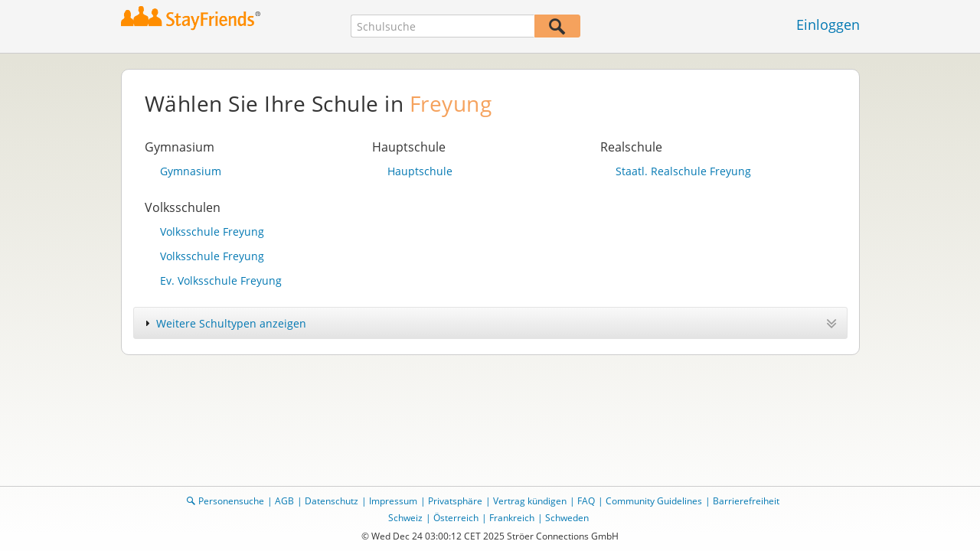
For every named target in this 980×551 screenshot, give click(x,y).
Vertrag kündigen (530, 501)
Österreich (456, 518)
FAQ (586, 501)
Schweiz (405, 518)
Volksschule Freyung (212, 231)
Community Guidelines (654, 501)
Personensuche (231, 501)
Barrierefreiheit (746, 501)
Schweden (567, 518)
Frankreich (512, 518)
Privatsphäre (455, 501)
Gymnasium (191, 171)
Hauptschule (420, 171)
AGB (284, 501)
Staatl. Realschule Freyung (683, 171)
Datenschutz (332, 501)
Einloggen (828, 24)
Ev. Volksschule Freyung (221, 280)
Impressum (393, 501)
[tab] (490, 323)
